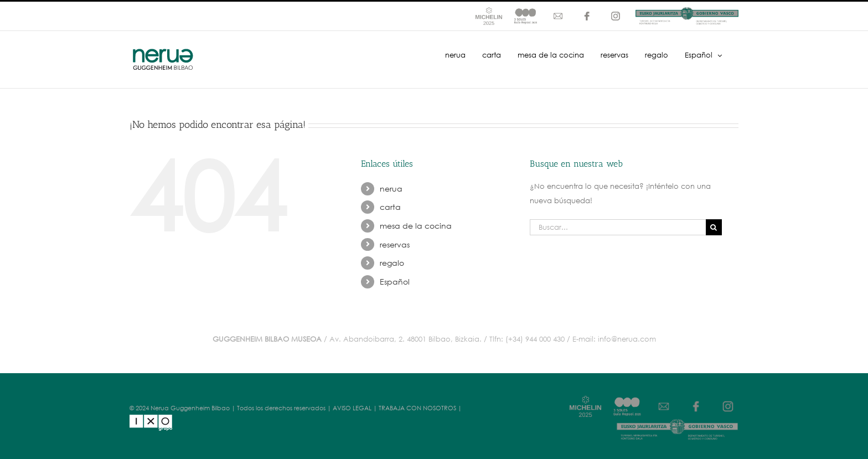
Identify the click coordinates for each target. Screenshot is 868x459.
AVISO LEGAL (352, 408)
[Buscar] (714, 227)
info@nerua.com (627, 339)
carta (390, 207)
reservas (395, 244)
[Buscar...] (618, 227)
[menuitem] (703, 54)
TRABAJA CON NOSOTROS (417, 408)
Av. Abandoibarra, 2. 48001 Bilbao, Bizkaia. (405, 339)
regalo (392, 263)
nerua (391, 189)
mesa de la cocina (416, 226)
